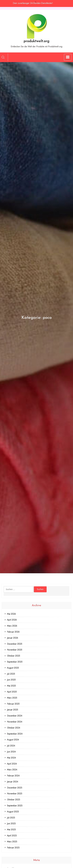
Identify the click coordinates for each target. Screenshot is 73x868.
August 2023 (13, 812)
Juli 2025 (11, 674)
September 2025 (15, 662)
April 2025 (12, 692)
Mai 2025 (11, 686)
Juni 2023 (11, 824)
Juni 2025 (11, 680)
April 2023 (12, 836)
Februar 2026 (13, 632)
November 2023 (15, 794)
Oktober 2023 (14, 800)
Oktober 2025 (14, 656)
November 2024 (15, 722)
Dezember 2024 (15, 716)
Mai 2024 (11, 758)
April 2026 (12, 620)
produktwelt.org (36, 41)
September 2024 (15, 734)
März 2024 (12, 770)
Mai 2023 (11, 830)
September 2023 (15, 806)
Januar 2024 (13, 782)
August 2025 (13, 668)
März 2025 (12, 698)
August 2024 (13, 740)
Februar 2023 (13, 848)
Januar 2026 (13, 638)
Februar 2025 (13, 704)
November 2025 (15, 650)
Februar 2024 (13, 776)
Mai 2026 (11, 614)
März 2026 (12, 626)
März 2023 (12, 842)
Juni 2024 (11, 752)
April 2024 (12, 764)
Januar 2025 (13, 710)
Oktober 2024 (14, 728)
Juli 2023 (11, 818)
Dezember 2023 (15, 788)
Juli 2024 (11, 746)
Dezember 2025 (15, 644)
